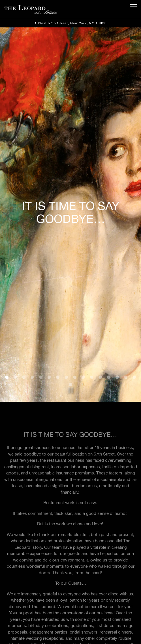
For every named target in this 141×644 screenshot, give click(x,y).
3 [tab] (24, 333)
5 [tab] (41, 333)
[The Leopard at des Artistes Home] (31, 9)
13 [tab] (109, 333)
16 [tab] (134, 333)
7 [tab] (58, 333)
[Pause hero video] (70, 346)
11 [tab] (92, 333)
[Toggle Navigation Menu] (133, 7)
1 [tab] (7, 333)
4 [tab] (32, 333)
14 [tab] (117, 333)
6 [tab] (49, 333)
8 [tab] (66, 333)
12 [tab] (100, 333)
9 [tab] (75, 333)
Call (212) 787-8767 (70, 624)
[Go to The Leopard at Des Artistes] (70, 23)
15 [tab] (126, 333)
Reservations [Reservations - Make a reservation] (70, 637)
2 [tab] (15, 333)
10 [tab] (83, 333)
